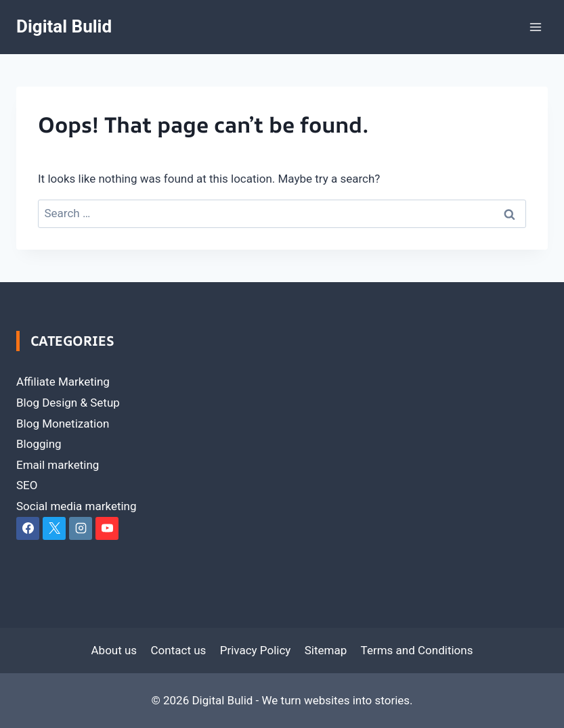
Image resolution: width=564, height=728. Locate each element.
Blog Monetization (63, 424)
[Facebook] (28, 528)
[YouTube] (107, 528)
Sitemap (326, 650)
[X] (54, 528)
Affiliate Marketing (63, 382)
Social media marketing (77, 506)
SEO (27, 485)
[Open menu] (535, 27)
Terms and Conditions (417, 650)
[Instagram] (81, 528)
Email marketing (58, 465)
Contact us (179, 650)
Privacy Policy (256, 650)
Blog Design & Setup (68, 403)
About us (114, 650)
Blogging (39, 444)
